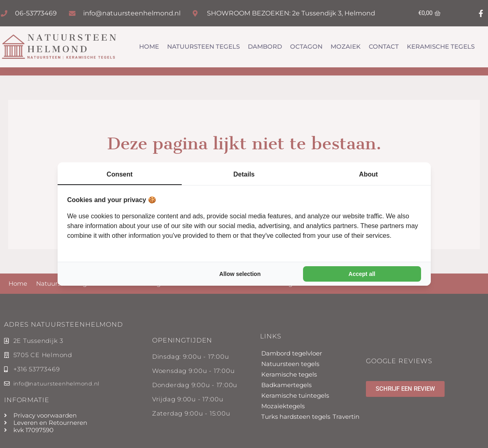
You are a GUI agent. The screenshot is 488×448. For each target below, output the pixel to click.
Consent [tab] (120, 174)
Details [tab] (244, 174)
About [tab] (368, 174)
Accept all (362, 274)
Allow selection (240, 274)
